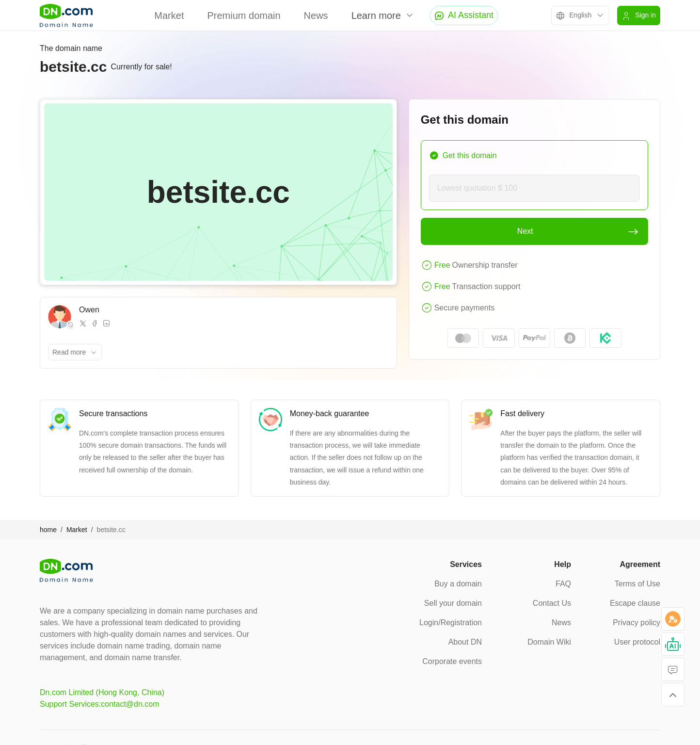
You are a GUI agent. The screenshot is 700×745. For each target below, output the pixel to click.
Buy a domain (458, 584)
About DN (465, 642)
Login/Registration (451, 623)
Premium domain (244, 16)
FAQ (563, 584)
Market (169, 16)
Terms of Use (637, 584)
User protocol (637, 642)
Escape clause (635, 603)
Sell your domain (453, 603)
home (48, 530)
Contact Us (552, 603)
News (316, 16)
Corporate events (452, 661)
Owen (89, 310)
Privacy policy (636, 623)
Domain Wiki (549, 642)
